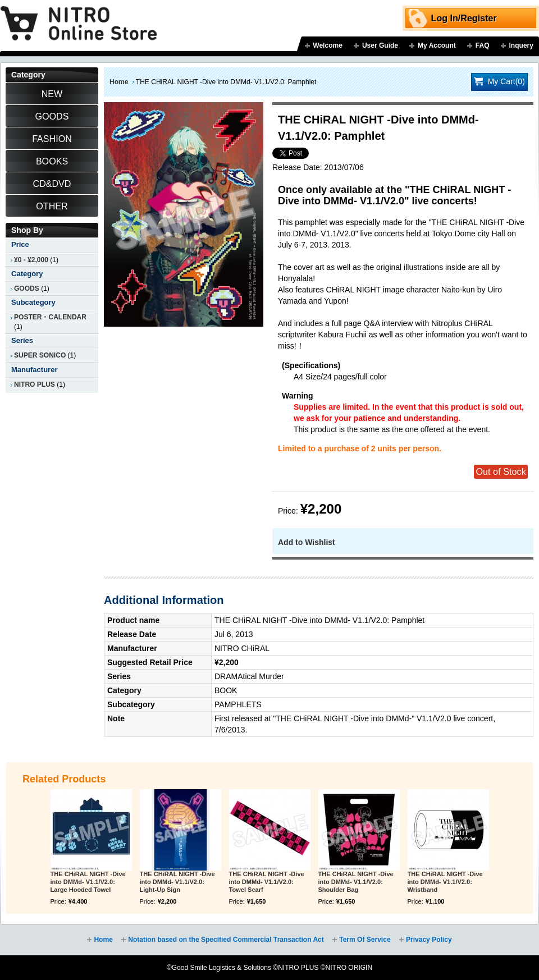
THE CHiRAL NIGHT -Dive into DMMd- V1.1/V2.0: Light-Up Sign (177, 882)
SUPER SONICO (40, 355)
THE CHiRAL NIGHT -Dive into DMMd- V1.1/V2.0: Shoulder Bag (356, 882)
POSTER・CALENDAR (50, 317)
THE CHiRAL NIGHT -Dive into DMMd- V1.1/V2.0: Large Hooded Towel (88, 882)
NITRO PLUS (35, 384)
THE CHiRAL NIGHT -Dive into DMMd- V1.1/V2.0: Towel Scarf (267, 882)
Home (119, 82)
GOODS (27, 288)
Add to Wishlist (307, 542)
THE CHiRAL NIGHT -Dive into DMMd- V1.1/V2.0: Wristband (445, 882)
